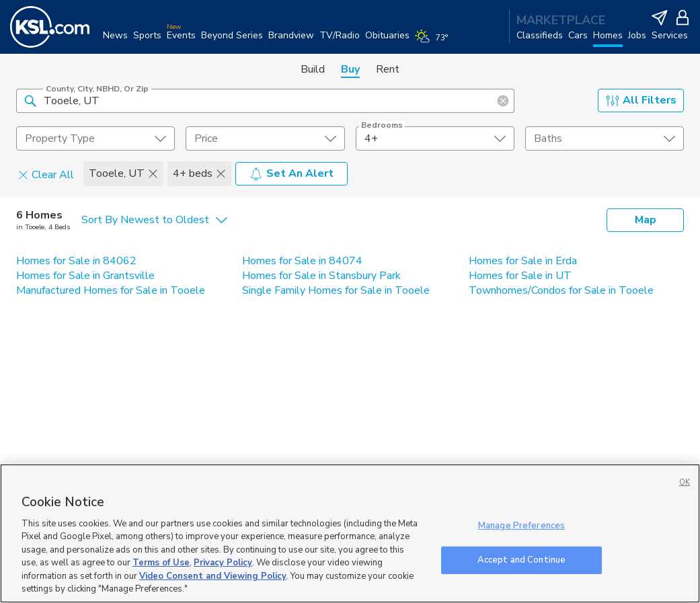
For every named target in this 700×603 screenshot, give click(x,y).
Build (313, 69)
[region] (350, 533)
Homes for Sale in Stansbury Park (321, 276)
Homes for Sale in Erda (523, 261)
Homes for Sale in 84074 (302, 261)
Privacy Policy (223, 563)
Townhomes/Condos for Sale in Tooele (561, 290)
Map (646, 220)
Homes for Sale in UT (520, 276)
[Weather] (434, 42)
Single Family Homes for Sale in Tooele (336, 290)
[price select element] (265, 138)
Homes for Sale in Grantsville (85, 276)
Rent (388, 69)
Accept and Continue (521, 559)
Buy (350, 69)
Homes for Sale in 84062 (76, 261)
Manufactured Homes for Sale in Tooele (111, 290)
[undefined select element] (95, 138)
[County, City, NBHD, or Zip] (265, 101)
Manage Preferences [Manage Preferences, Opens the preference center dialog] (521, 526)
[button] (30, 100)
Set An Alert (291, 173)
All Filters (641, 100)
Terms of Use (161, 563)
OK (685, 482)
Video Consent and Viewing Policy (213, 576)
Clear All (46, 174)
